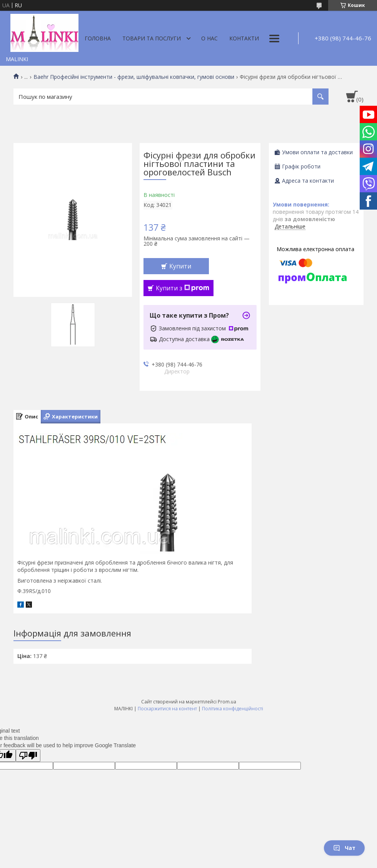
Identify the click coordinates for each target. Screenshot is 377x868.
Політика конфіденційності (233, 709)
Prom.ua (227, 702)
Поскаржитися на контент (167, 709)
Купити (180, 266)
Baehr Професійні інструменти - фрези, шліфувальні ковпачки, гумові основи (134, 77)
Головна (98, 38)
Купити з (183, 288)
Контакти (244, 38)
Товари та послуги (152, 38)
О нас (209, 38)
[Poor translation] (28, 756)
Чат (344, 848)
